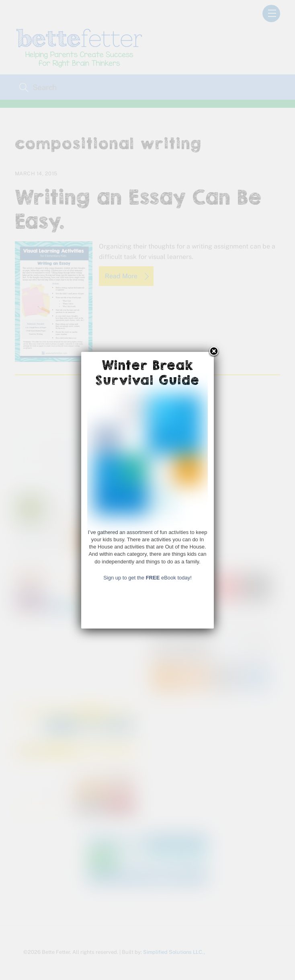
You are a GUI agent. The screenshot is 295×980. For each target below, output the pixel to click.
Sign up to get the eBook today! (147, 617)
